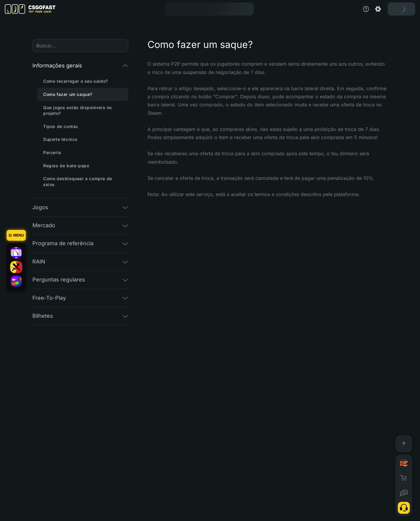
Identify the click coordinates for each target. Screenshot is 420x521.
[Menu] (16, 235)
